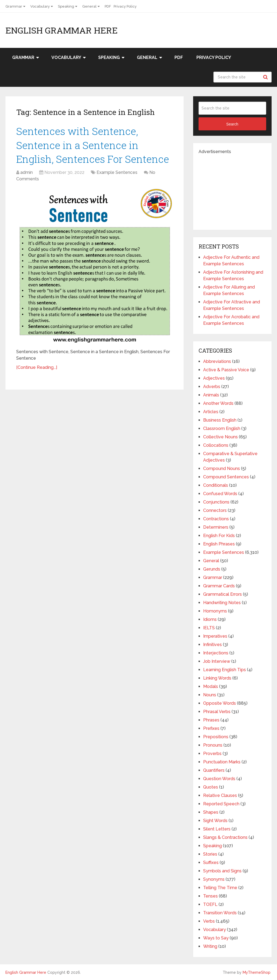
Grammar (14, 6)
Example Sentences (117, 174)
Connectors (215, 510)
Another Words (218, 403)
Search (266, 77)
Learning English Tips (225, 670)
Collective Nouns (220, 437)
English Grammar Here (62, 30)
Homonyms (215, 611)
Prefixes (211, 728)
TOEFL (210, 904)
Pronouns (213, 745)
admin (27, 174)
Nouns (210, 695)
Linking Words (217, 678)
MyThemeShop (257, 972)
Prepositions (216, 737)
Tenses (210, 896)
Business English (220, 420)
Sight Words (215, 821)
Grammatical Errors (222, 594)
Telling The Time (220, 888)
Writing (210, 946)
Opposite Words (220, 703)
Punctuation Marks (222, 762)
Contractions (216, 519)
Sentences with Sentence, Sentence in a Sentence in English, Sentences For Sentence (94, 145)
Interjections (216, 653)
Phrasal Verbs (217, 712)
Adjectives (214, 378)
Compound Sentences (226, 477)
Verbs (209, 921)
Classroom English (222, 428)
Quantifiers (214, 770)
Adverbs (212, 387)
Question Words (219, 779)
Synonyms (214, 879)
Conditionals (216, 485)
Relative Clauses (220, 795)
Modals (211, 686)
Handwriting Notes (222, 603)
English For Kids (219, 536)
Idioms (210, 619)
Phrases (211, 720)
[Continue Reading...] (37, 369)
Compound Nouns (222, 469)
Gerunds (212, 569)
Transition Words (220, 913)
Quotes (211, 787)
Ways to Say (216, 938)
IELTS (209, 628)
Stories (210, 854)
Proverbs (212, 754)
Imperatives (215, 636)
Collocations (216, 445)
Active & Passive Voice (226, 370)
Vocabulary (40, 6)
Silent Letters (217, 829)
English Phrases (219, 544)
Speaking (66, 6)
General (89, 6)
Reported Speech (221, 804)
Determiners (216, 527)
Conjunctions (216, 502)
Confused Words (220, 494)
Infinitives (212, 645)
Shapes (211, 812)
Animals (211, 395)
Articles (211, 412)
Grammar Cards (219, 586)
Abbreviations (217, 361)
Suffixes (211, 863)
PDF (108, 6)
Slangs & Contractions (225, 837)
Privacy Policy (125, 6)
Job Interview (217, 661)
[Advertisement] (238, 189)
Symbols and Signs (222, 871)
